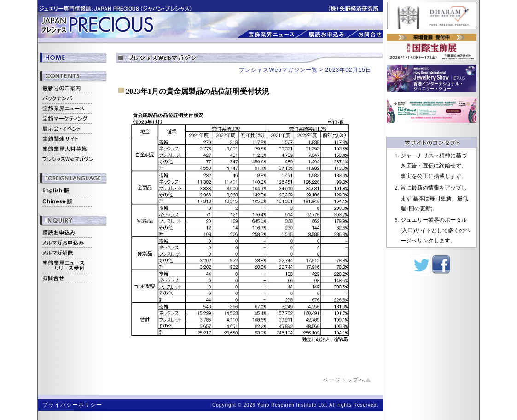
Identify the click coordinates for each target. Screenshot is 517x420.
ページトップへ (344, 380)
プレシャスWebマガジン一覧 (278, 70)
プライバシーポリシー (72, 405)
